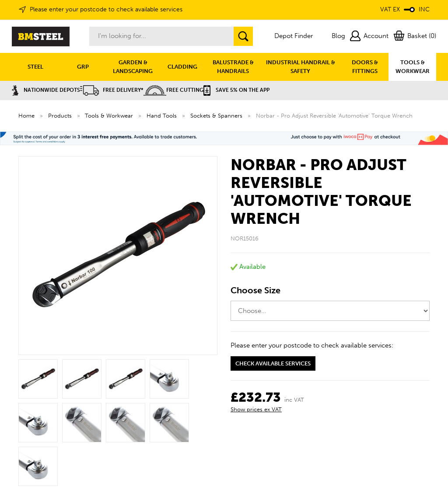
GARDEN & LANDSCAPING (133, 67)
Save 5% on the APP (236, 90)
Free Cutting (173, 90)
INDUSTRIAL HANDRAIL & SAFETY (301, 67)
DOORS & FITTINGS (365, 67)
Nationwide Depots (46, 90)
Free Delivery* (112, 90)
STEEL (35, 67)
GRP (83, 67)
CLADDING (182, 67)
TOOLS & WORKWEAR (413, 67)
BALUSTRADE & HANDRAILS (233, 67)
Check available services (273, 363)
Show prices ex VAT (256, 409)
